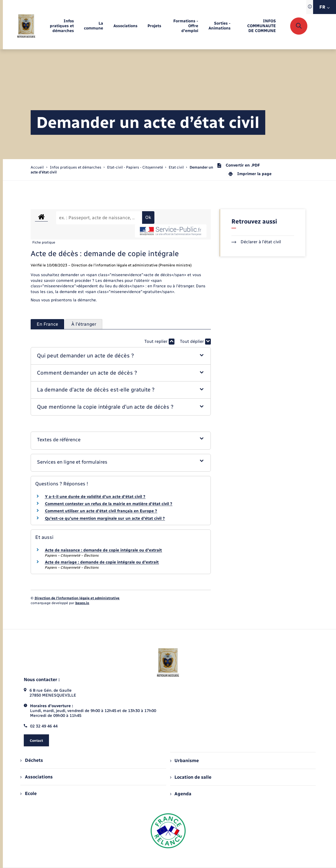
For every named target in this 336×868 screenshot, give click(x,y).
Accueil (37, 167)
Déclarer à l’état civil (256, 242)
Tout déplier (195, 342)
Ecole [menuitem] (28, 793)
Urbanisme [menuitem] (184, 761)
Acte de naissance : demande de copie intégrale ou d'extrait (103, 550)
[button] (121, 356)
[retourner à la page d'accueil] (26, 26)
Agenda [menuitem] (181, 794)
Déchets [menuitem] (32, 760)
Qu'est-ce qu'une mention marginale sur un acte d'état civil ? (105, 518)
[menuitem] (60, 26)
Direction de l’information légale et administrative (77, 598)
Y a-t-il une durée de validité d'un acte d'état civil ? (95, 497)
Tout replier (159, 342)
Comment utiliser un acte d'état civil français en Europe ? (101, 511)
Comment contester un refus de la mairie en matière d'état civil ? (109, 504)
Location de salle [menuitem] (191, 777)
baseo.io (82, 603)
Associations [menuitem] (36, 777)
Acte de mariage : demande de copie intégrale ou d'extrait (102, 562)
